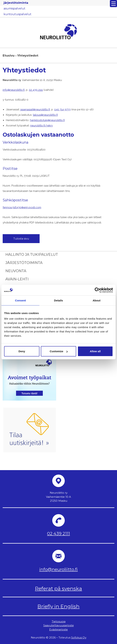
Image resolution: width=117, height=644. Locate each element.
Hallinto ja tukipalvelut (32, 254)
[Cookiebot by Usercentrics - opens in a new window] (97, 290)
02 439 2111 (36, 90)
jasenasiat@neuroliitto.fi (35, 110)
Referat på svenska (58, 589)
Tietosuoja (59, 621)
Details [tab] (58, 300)
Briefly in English (58, 606)
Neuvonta (16, 271)
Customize (59, 351)
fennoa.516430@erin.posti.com (22, 207)
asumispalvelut (14, 8)
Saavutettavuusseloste (59, 625)
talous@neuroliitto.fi (45, 115)
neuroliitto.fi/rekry (41, 126)
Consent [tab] (20, 300)
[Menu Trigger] (113, 4)
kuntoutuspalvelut (17, 14)
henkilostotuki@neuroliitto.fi (47, 120)
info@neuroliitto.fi (14, 90)
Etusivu (9, 55)
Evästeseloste (58, 629)
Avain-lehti (17, 279)
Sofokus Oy (79, 637)
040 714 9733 (62, 110)
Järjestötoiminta (24, 263)
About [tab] (96, 300)
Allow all (95, 351)
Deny (22, 351)
